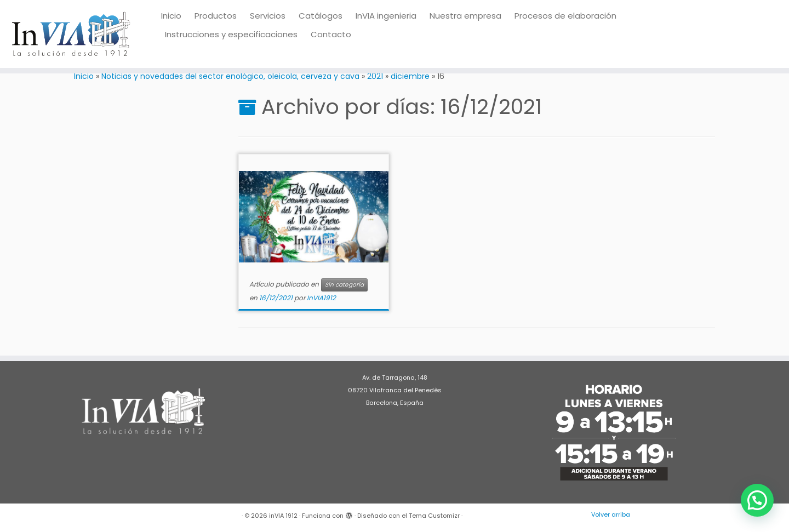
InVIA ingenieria (386, 16)
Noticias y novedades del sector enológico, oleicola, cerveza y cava (230, 76)
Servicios (268, 16)
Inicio (171, 16)
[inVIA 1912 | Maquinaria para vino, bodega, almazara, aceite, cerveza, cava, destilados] (71, 34)
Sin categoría (344, 285)
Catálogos (321, 16)
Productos (216, 16)
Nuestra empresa (465, 16)
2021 (375, 76)
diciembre (410, 76)
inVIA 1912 (283, 516)
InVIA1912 (321, 298)
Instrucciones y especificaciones (231, 34)
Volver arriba (611, 514)
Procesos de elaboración (565, 16)
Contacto (331, 34)
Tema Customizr (434, 516)
